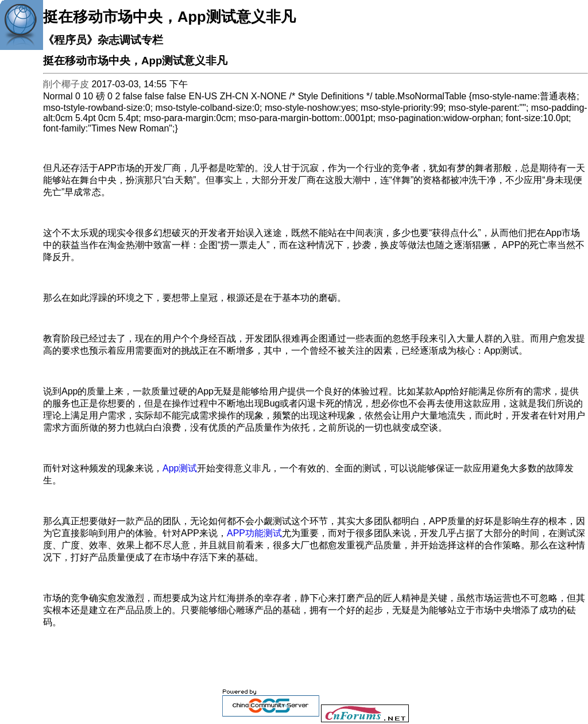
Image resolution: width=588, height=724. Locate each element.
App (180, 468)
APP (254, 533)
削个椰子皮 (66, 84)
